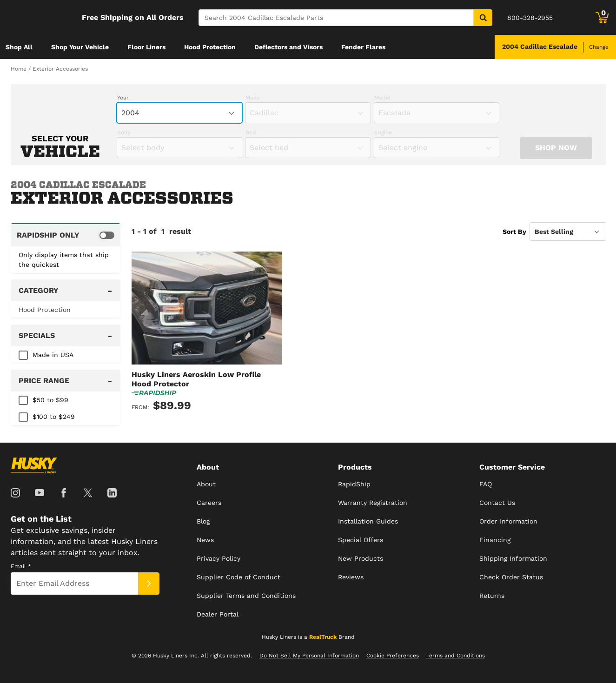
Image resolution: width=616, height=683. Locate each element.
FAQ (486, 484)
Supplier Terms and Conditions (246, 596)
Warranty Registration (373, 503)
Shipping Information (513, 558)
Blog (203, 521)
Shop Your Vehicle (80, 47)
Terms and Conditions (456, 656)
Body (124, 133)
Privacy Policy (219, 558)
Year (123, 98)
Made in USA (53, 355)
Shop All (19, 47)
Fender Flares (363, 47)
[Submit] (149, 584)
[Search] (336, 18)
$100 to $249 (54, 417)
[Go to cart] (602, 18)
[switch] (66, 235)
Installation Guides (368, 521)
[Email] (74, 584)
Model (383, 98)
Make (253, 98)
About (206, 484)
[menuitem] (19, 47)
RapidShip (354, 484)
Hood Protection (210, 47)
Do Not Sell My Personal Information (309, 656)
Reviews (351, 577)
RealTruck (323, 637)
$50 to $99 (50, 400)
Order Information (508, 521)
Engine (383, 133)
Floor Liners (146, 47)
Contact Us (497, 503)
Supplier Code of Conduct (238, 577)
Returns (492, 596)
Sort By (514, 232)
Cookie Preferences (393, 656)
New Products (361, 558)
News (205, 540)
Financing (495, 540)
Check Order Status (511, 577)
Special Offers (361, 540)
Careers (209, 503)
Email (21, 566)
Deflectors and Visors (288, 47)
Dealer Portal (218, 614)
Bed (251, 133)
